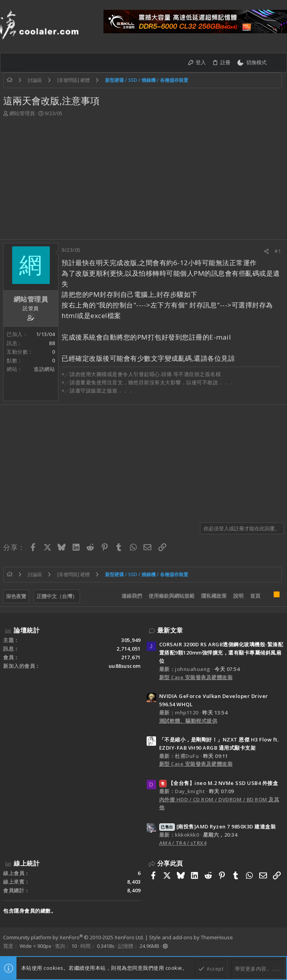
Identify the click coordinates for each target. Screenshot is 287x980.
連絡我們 (132, 596)
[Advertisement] (143, 181)
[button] (11, 63)
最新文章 (170, 630)
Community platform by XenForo (74, 937)
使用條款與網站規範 (172, 596)
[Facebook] (280, 942)
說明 (238, 596)
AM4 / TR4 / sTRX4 (183, 843)
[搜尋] (277, 63)
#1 (278, 251)
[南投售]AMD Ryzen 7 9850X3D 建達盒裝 (218, 826)
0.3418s (106, 946)
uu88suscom (125, 666)
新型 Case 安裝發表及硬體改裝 (196, 677)
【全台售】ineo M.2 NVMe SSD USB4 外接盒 (219, 783)
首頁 (255, 596)
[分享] (266, 251)
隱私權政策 (214, 596)
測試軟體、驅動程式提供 (188, 721)
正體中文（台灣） (57, 596)
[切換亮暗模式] (252, 63)
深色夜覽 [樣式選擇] (16, 596)
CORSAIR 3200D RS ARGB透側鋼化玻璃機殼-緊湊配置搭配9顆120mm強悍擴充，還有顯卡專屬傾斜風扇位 (221, 653)
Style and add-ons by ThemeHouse (191, 937)
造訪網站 (44, 369)
